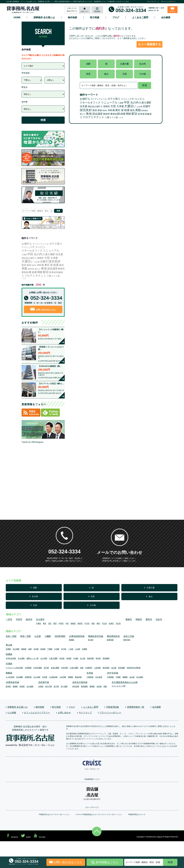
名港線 (90, 673)
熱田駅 (22, 686)
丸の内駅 (44, 658)
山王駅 (38, 636)
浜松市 (159, 619)
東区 (45, 623)
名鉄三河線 (129, 636)
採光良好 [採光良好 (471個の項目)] (86, 110)
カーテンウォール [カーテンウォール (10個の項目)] (99, 99)
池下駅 (64, 649)
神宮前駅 (76, 686)
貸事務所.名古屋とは (44, 18)
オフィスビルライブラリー (37, 713)
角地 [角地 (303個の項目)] (89, 114)
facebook (12, 836)
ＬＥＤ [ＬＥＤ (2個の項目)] (121, 118)
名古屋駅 (16, 649)
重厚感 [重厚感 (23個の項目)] (113, 114)
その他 (143, 74)
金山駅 (114, 668)
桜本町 (98, 658)
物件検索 (72, 18)
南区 (98, 623)
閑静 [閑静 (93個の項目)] (129, 114)
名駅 (88, 64)
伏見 (88, 74)
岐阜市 (29, 619)
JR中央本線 (113, 673)
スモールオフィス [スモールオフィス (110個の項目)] (90, 102)
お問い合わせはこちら (43, 309)
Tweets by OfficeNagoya (32, 442)
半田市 (19, 619)
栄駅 (30, 649)
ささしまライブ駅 (119, 686)
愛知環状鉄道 (113, 636)
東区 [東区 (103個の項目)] (118, 110)
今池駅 (57, 649)
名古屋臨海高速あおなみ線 (125, 682)
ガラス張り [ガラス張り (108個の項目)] (114, 99)
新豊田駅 (110, 640)
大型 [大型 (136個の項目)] (113, 106)
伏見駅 (36, 649)
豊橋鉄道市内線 (96, 636)
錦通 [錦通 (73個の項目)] (123, 114)
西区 (55, 623)
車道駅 (69, 658)
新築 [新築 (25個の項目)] (100, 110)
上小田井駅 (10, 677)
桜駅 (105, 686)
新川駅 (91, 640)
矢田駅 (41, 686)
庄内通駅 (20, 677)
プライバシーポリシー (168, 2)
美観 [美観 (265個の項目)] (138, 110)
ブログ (116, 18)
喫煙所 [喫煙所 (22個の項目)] (107, 106)
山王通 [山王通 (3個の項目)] (140, 107)
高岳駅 (62, 658)
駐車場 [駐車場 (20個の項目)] (141, 114)
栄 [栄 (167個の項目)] (122, 110)
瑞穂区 (73, 623)
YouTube (39, 836)
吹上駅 (83, 658)
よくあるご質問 (140, 18)
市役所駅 (65, 668)
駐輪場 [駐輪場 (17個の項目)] (148, 114)
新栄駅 (43, 649)
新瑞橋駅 (106, 658)
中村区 (61, 623)
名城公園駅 (55, 668)
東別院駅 (106, 668)
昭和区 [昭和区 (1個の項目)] (105, 110)
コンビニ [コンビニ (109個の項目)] (140, 99)
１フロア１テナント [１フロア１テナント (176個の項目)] (92, 117)
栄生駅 (99, 686)
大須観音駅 (53, 677)
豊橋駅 (72, 640)
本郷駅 (85, 649)
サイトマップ (152, 2)
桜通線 (9, 654)
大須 (124, 74)
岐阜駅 (8, 686)
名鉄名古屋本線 (80, 682)
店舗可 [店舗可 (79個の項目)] (147, 106)
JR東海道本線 (12, 682)
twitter (26, 836)
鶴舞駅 (71, 677)
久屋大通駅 (53, 658)
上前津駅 (97, 668)
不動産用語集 (113, 707)
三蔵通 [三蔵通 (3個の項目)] (121, 103)
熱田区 (80, 623)
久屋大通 (124, 64)
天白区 (118, 623)
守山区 (104, 623)
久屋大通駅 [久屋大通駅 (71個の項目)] (145, 103)
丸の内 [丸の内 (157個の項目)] (134, 102)
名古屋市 (40, 619)
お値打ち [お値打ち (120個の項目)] (85, 99)
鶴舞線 (9, 673)
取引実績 (95, 18)
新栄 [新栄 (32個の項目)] (95, 110)
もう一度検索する (149, 44)
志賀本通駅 (38, 668)
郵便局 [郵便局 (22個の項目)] (106, 114)
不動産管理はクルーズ (137, 814)
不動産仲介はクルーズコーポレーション (54, 814)
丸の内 (143, 64)
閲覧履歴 (97, 11)
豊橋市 (129, 619)
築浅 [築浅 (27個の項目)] (132, 110)
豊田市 (149, 619)
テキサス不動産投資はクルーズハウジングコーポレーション (99, 814)
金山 (106, 74)
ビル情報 (12, 713)
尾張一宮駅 (26, 636)
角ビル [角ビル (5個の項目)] (83, 114)
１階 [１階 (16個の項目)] (107, 117)
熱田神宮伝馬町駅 (134, 668)
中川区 (87, 623)
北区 (50, 623)
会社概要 (166, 18)
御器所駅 (91, 658)
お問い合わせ (64, 713)
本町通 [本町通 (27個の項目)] (111, 110)
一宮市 (9, 619)
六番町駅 (90, 677)
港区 (93, 623)
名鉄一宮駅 (11, 636)
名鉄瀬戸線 (44, 682)
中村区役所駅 (11, 658)
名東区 (111, 623)
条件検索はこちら (105, 862)
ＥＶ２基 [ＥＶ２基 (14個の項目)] (114, 117)
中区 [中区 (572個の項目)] (127, 102)
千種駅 (50, 649)
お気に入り (84, 11)
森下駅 (56, 686)
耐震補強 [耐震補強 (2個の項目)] (145, 110)
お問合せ (172, 11)
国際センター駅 (32, 658)
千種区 (39, 623)
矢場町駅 (89, 668)
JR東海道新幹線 (77, 636)
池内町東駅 (60, 636)
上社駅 (78, 649)
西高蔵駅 (122, 668)
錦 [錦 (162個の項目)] (119, 114)
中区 (67, 623)
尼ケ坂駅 (64, 686)
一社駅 (71, 649)
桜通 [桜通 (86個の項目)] (127, 110)
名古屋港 (99, 677)
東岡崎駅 (84, 686)
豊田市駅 (127, 640)
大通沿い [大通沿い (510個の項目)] (130, 106)
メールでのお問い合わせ (120, 552)
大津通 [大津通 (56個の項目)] (120, 106)
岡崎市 (139, 619)
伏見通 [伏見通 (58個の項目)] (83, 106)
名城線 (9, 664)
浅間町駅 (28, 677)
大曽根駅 (28, 668)
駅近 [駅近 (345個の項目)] (135, 114)
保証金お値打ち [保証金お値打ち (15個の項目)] (95, 106)
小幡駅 (48, 636)
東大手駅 (49, 686)
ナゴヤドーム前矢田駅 (14, 668)
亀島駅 (24, 649)
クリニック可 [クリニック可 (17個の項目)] (127, 99)
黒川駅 (46, 668)
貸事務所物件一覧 (136, 707)
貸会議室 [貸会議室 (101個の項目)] (97, 114)
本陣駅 (8, 649)
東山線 (9, 645)
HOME (17, 18)
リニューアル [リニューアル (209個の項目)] (109, 102)
